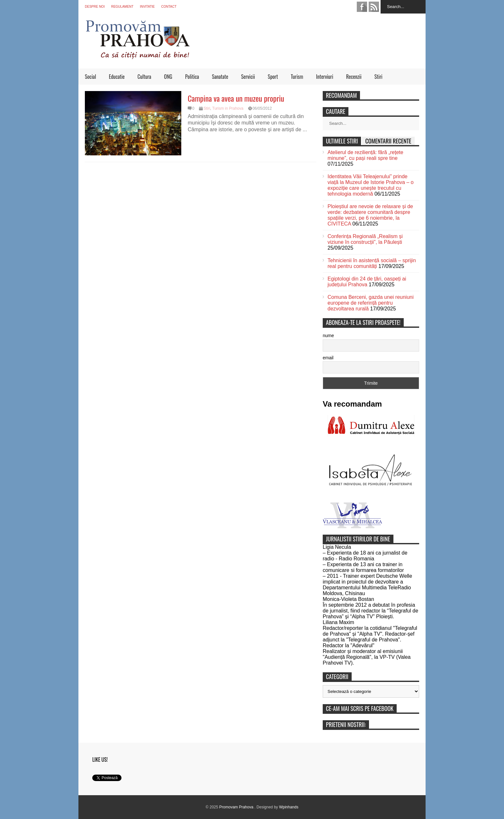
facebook (362, 7)
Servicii (248, 77)
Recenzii (354, 77)
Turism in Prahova (228, 108)
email (328, 358)
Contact (169, 7)
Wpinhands (289, 807)
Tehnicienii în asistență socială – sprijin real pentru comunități (372, 263)
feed (374, 7)
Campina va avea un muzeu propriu (236, 98)
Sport (273, 77)
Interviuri (324, 77)
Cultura (144, 77)
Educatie (117, 77)
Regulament (122, 7)
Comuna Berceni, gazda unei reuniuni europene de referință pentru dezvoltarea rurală (371, 303)
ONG (168, 77)
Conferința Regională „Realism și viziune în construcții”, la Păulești (365, 239)
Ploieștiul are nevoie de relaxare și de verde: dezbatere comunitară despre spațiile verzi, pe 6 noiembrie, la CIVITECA (370, 215)
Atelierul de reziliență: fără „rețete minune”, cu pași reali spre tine (365, 155)
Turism (297, 77)
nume (328, 336)
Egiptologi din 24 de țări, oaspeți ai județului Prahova (367, 282)
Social (90, 77)
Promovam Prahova (237, 807)
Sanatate (220, 77)
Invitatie (147, 7)
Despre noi (95, 7)
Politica (192, 77)
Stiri (378, 77)
